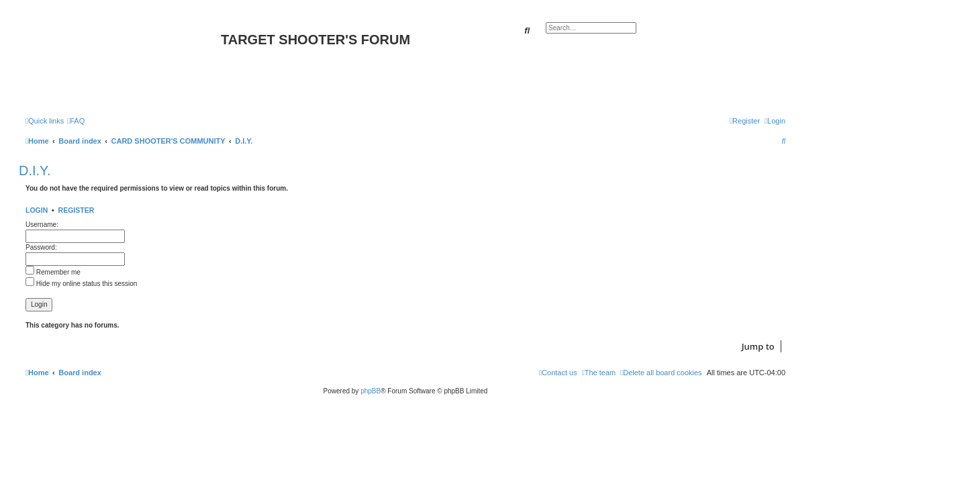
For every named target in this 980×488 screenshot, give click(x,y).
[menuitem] (76, 121)
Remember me (53, 272)
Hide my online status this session (81, 284)
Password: (41, 247)
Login (37, 210)
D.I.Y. (35, 170)
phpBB (371, 391)
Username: (42, 225)
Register (77, 210)
